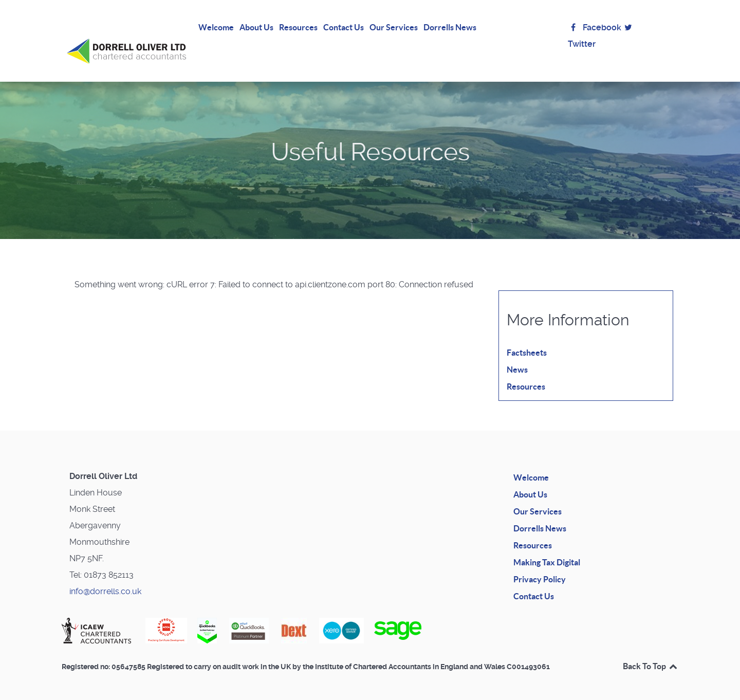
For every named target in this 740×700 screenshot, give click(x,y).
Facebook (595, 27)
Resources (526, 375)
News (517, 358)
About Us (530, 483)
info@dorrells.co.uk (105, 580)
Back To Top (651, 655)
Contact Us (534, 585)
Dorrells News (540, 517)
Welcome (531, 466)
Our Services (538, 500)
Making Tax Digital (547, 551)
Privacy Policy (540, 568)
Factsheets (527, 341)
